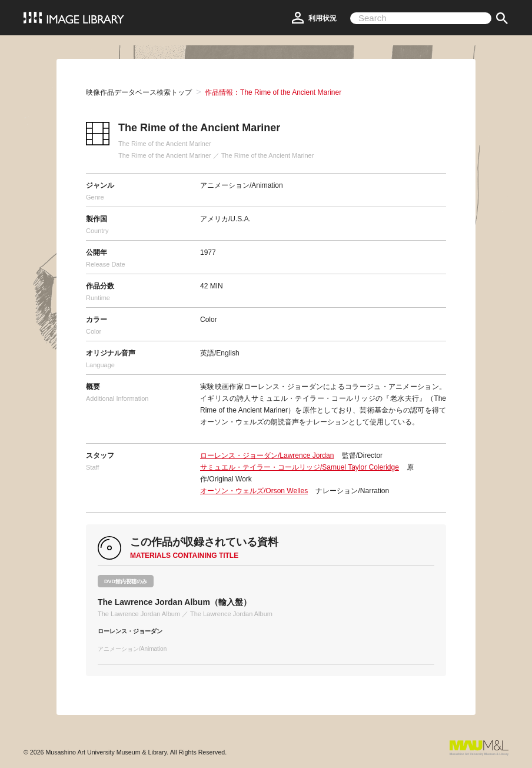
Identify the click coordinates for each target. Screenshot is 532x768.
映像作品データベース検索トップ (139, 92)
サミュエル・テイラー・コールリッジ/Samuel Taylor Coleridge (300, 467)
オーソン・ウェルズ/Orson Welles (254, 491)
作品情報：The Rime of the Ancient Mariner (273, 92)
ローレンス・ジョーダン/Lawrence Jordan (267, 456)
